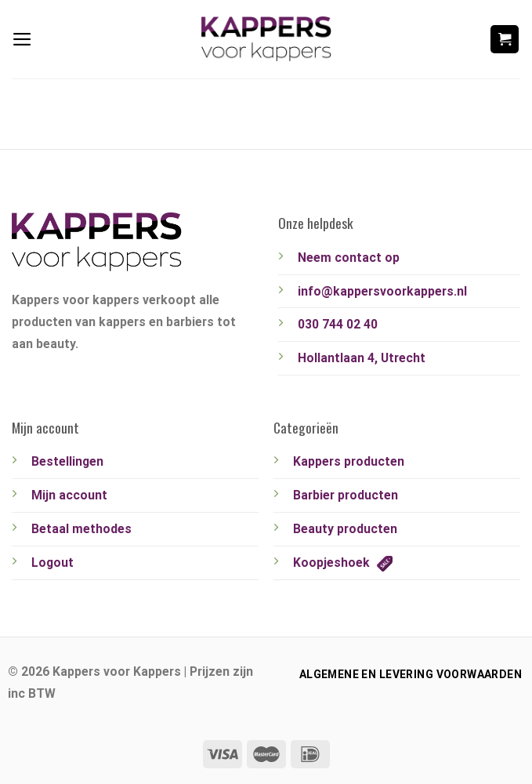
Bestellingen (67, 461)
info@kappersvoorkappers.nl (382, 291)
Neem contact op (349, 258)
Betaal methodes (81, 529)
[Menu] (22, 39)
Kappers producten (349, 461)
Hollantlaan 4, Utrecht (362, 358)
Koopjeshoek (343, 563)
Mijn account (69, 495)
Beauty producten (345, 529)
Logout (52, 563)
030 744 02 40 (338, 324)
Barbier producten (346, 495)
